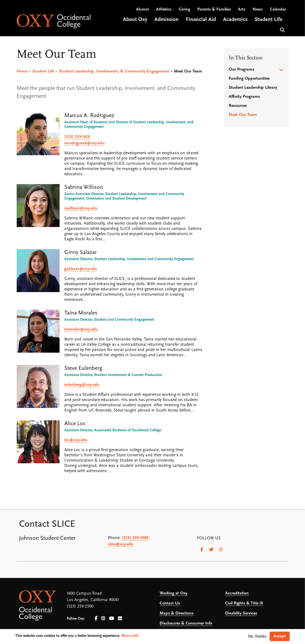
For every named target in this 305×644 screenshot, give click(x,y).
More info (130, 636)
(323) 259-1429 (77, 137)
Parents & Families (214, 10)
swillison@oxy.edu (81, 208)
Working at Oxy (173, 593)
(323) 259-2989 (135, 538)
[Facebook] (202, 550)
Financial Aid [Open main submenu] (201, 20)
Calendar (278, 10)
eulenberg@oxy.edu (82, 385)
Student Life (43, 71)
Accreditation (237, 593)
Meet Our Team (243, 115)
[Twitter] (211, 550)
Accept (280, 636)
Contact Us (170, 603)
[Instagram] (221, 550)
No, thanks (257, 636)
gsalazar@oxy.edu (81, 269)
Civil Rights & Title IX (244, 603)
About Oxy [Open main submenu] (135, 20)
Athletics (164, 10)
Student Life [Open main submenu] (269, 20)
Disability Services (241, 613)
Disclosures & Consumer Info (186, 623)
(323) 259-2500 (80, 606)
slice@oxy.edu (121, 544)
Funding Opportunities (249, 79)
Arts (242, 10)
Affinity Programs (244, 97)
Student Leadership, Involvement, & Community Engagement (114, 71)
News (258, 10)
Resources (238, 106)
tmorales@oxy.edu (81, 329)
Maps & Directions (177, 613)
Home (22, 71)
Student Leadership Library (253, 88)
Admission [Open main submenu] (167, 20)
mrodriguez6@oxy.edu (84, 143)
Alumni (142, 10)
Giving (184, 10)
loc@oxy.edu (76, 440)
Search (282, 30)
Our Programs (241, 70)
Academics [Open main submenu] (235, 20)
